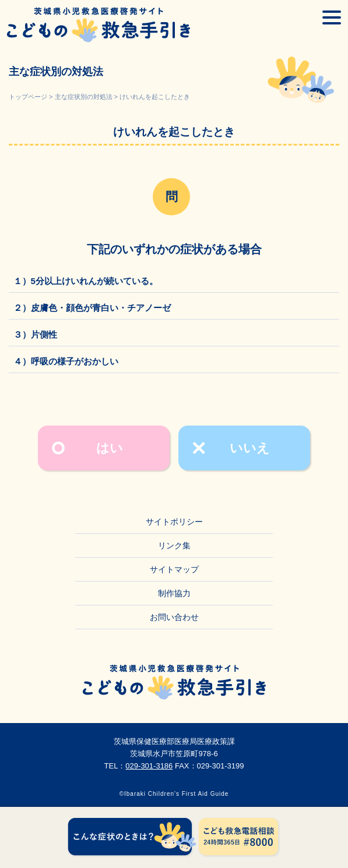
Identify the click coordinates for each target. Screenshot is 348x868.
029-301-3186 (149, 766)
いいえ (250, 448)
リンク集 (174, 545)
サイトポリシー (174, 522)
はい (110, 448)
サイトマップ (174, 569)
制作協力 (174, 593)
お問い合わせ (174, 617)
